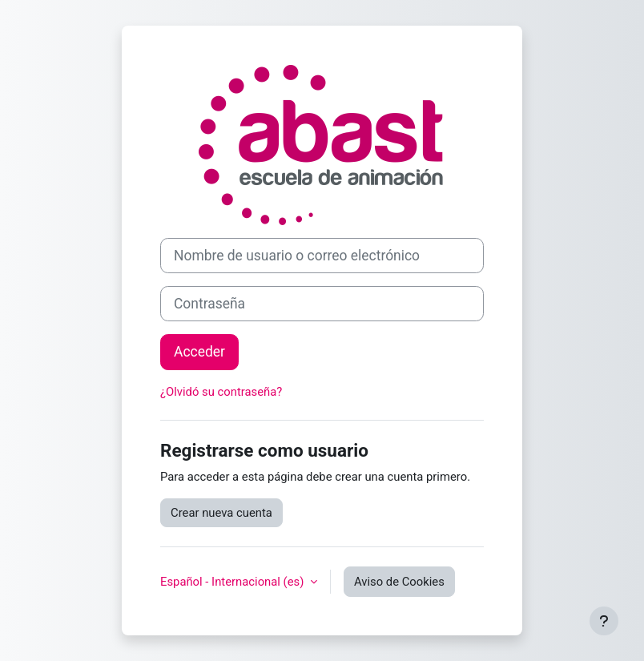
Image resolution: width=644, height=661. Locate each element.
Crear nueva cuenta (221, 513)
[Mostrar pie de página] (604, 621)
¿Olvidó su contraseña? (221, 392)
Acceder (199, 352)
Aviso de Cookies (399, 582)
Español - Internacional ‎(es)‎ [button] (233, 582)
